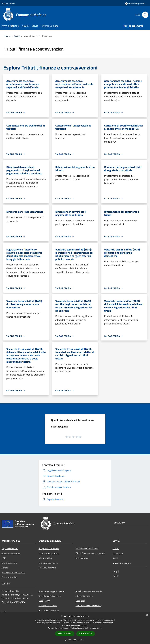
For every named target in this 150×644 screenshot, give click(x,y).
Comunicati (118, 553)
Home (7, 36)
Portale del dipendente (49, 610)
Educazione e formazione (87, 548)
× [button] (147, 615)
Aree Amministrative (11, 553)
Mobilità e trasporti (47, 568)
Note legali (80, 601)
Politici (5, 568)
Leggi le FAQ (44, 601)
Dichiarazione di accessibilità (88, 606)
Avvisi (115, 558)
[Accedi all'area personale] (135, 4)
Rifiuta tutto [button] (86, 633)
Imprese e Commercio (48, 563)
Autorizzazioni (82, 558)
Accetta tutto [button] (65, 634)
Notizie (116, 549)
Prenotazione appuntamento (52, 591)
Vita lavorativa (45, 558)
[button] (75, 639)
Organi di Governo (10, 549)
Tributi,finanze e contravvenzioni (90, 553)
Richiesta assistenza (48, 606)
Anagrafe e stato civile (49, 549)
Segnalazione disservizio (50, 596)
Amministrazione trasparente (89, 591)
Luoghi (116, 571)
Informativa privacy (84, 596)
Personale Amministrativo (13, 572)
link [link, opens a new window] (101, 628)
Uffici (4, 558)
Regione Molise (8, 3)
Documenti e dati (9, 577)
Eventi (115, 576)
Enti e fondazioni (9, 563)
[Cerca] (145, 15)
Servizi (17, 36)
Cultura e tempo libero (49, 553)
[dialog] (75, 628)
